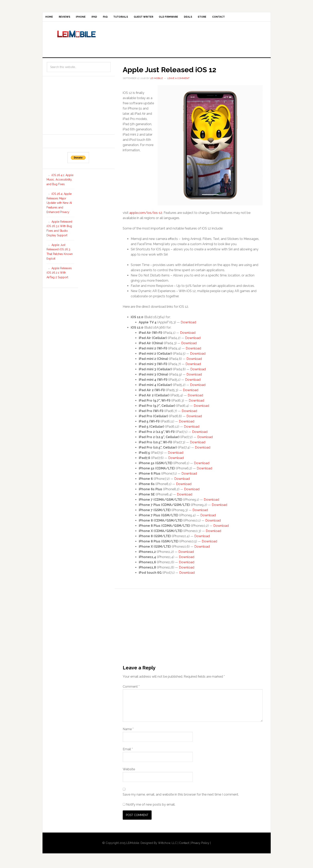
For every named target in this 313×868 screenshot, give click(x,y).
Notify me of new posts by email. (151, 807)
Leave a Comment (178, 81)
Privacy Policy (200, 845)
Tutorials (142, 18)
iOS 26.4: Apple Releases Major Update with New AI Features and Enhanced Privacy (59, 205)
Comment (131, 689)
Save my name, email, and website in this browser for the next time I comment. (181, 797)
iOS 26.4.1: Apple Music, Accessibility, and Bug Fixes (60, 182)
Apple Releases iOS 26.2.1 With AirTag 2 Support (59, 275)
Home (51, 18)
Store (239, 18)
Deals (221, 18)
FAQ (123, 18)
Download (188, 325)
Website (129, 772)
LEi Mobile (77, 41)
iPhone (91, 18)
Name (128, 731)
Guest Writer (169, 18)
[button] (210, 148)
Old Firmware (198, 18)
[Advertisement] (190, 41)
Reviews (70, 18)
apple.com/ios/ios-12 (146, 215)
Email (128, 752)
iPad (108, 18)
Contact (259, 18)
